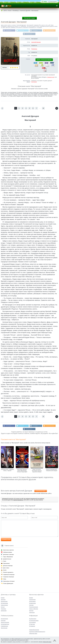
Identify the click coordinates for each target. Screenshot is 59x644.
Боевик (3, 598)
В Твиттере (22, 31)
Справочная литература (9, 575)
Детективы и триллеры (9, 554)
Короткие (3, 621)
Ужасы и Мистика (34, 609)
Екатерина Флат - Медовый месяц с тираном (7, 470)
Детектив (3, 600)
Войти (45, 2)
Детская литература (8, 566)
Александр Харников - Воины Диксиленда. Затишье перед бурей (22, 471)
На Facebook (8, 31)
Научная (31, 605)
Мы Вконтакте (29, 34)
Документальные (7, 559)
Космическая (32, 603)
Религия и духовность (8, 572)
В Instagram (35, 31)
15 (43, 108)
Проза (5, 561)
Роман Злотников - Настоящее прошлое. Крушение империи (37, 471)
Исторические (4, 603)
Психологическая (33, 607)
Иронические (4, 601)
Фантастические (5, 622)
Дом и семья (6, 568)
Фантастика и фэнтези (8, 550)
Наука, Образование (8, 557)
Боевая (31, 598)
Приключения (6, 563)
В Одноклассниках (51, 31)
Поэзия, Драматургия (8, 583)
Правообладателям (34, 630)
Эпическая (32, 612)
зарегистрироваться (18, 500)
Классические (4, 605)
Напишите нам (51, 77)
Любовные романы (8, 552)
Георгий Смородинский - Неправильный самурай (52, 470)
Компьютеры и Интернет (9, 581)
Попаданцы (34, 49)
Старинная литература (9, 577)
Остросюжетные (5, 624)
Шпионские (4, 611)
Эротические (4, 628)
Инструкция (34, 82)
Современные (4, 626)
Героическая (32, 600)
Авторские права (29, 18)
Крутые (3, 607)
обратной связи (47, 642)
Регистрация (53, 2)
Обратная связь (33, 633)
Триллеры (3, 609)
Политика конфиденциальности (37, 632)
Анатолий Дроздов (36, 42)
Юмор (5, 579)
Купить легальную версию (44, 60)
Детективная (32, 601)
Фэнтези (31, 611)
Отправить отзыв (6, 540)
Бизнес (5, 570)
